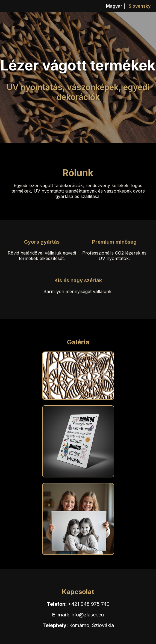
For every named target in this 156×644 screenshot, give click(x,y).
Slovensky (140, 6)
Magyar (114, 6)
